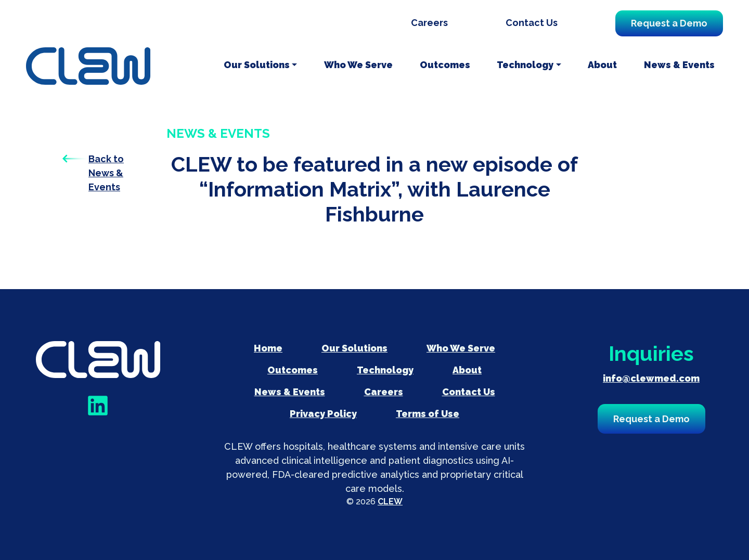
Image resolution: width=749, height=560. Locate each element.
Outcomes (445, 65)
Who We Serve (358, 65)
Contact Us (532, 23)
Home (268, 348)
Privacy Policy (323, 414)
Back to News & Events (106, 173)
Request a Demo (669, 23)
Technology (525, 65)
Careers (429, 23)
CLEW (390, 502)
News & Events (679, 65)
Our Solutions (257, 65)
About (602, 65)
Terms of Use (428, 414)
